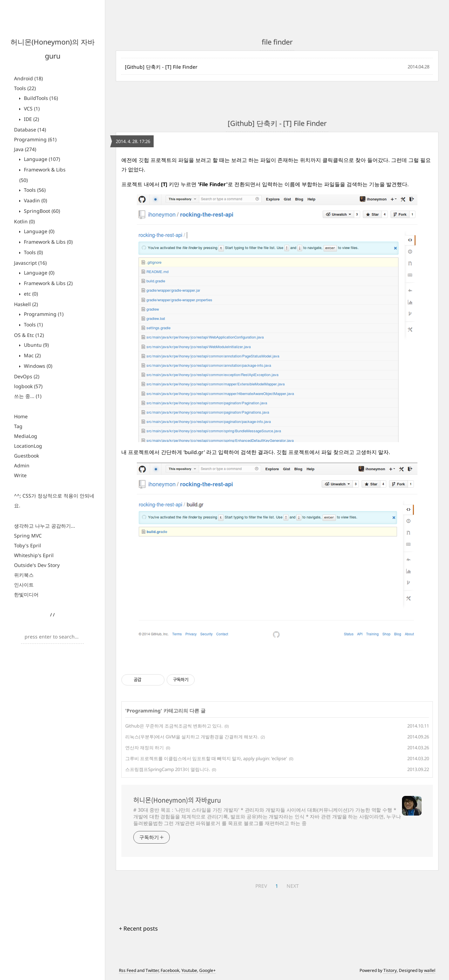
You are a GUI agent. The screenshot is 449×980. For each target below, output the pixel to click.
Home (21, 416)
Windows (37, 366)
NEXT (293, 886)
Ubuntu (36, 345)
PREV (261, 886)
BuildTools (40, 98)
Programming (35, 139)
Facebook (170, 970)
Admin (22, 465)
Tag (18, 426)
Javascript (30, 263)
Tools (25, 88)
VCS (31, 109)
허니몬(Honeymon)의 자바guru (177, 800)
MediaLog (26, 436)
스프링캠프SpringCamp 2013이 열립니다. (167, 769)
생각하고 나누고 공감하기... (45, 526)
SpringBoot (41, 211)
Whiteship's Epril (34, 555)
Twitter (152, 970)
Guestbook (26, 456)
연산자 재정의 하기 (145, 748)
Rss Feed (128, 970)
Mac (32, 355)
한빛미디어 (26, 594)
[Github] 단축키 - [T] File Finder (161, 67)
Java (25, 149)
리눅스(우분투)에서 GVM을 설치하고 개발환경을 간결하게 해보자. (192, 737)
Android (28, 78)
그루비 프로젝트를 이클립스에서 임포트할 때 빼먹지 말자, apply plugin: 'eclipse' (206, 758)
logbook (28, 386)
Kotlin (24, 221)
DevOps (27, 376)
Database (30, 130)
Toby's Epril (28, 545)
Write (20, 475)
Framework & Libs (48, 242)
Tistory (390, 970)
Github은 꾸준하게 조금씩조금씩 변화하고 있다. (174, 726)
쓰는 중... (28, 396)
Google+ (207, 970)
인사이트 (24, 585)
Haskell (26, 304)
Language (41, 159)
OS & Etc (29, 335)
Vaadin (35, 200)
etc (30, 294)
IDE (31, 119)
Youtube (189, 970)
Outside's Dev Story (37, 565)
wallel (430, 970)
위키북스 (24, 575)
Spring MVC (28, 536)
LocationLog (28, 446)
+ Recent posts (138, 928)
